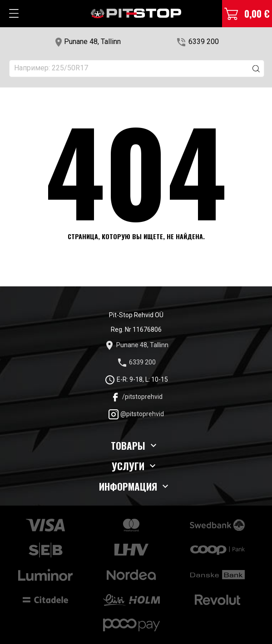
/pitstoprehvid (136, 397)
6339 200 (204, 42)
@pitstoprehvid (136, 414)
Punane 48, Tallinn (92, 42)
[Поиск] (137, 69)
